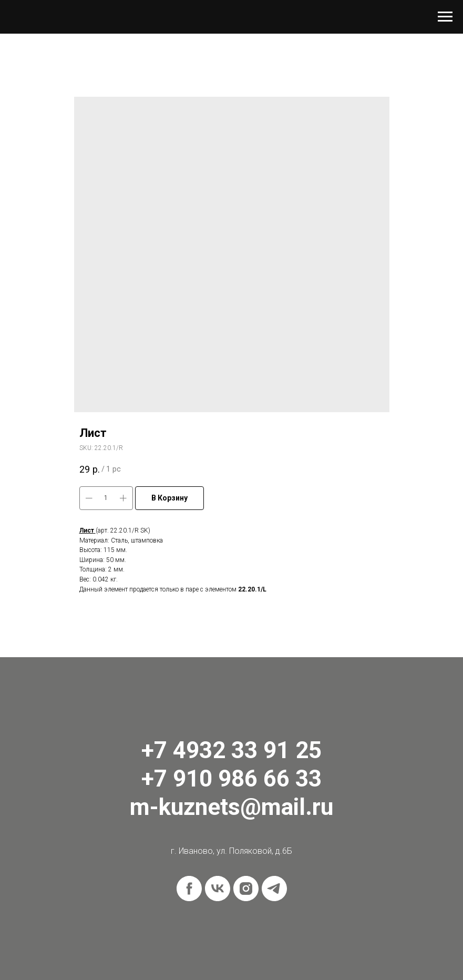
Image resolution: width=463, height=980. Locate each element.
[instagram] (246, 889)
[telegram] (274, 889)
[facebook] (189, 889)
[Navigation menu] (445, 17)
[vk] (218, 889)
